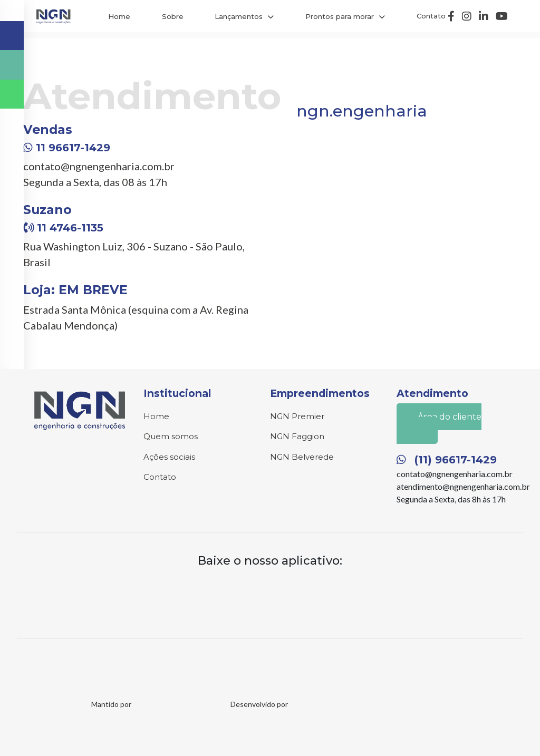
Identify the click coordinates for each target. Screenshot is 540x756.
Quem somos (171, 436)
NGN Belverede (302, 457)
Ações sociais (169, 457)
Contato (431, 16)
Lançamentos (239, 16)
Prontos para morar (340, 16)
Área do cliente (441, 425)
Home (119, 16)
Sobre (173, 16)
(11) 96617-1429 (447, 460)
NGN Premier (297, 416)
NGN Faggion (297, 436)
